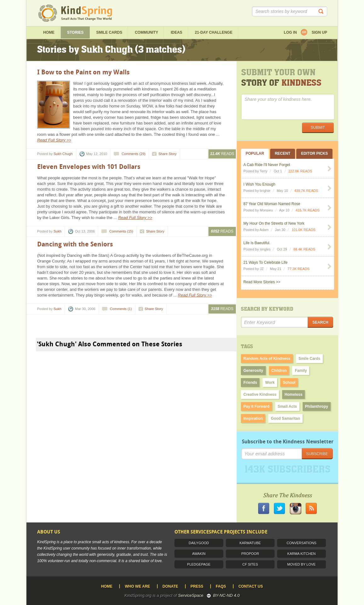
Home (49, 32)
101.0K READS (304, 230)
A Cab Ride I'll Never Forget (267, 165)
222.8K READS (300, 171)
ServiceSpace (191, 595)
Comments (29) (134, 154)
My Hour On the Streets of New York (274, 223)
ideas (176, 32)
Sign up (319, 32)
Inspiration (253, 418)
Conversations (301, 543)
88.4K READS (304, 249)
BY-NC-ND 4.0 (226, 595)
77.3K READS (299, 269)
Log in (290, 32)
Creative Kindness (260, 395)
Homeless (294, 395)
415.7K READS (308, 210)
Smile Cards (109, 32)
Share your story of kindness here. (288, 107)
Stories (75, 32)
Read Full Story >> (54, 140)
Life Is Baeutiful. (257, 243)
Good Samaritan (285, 418)
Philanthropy (317, 406)
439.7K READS (306, 191)
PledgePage (199, 564)
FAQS (221, 586)
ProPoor (250, 554)
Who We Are (137, 586)
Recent (283, 153)
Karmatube (250, 543)
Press (197, 586)
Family (301, 371)
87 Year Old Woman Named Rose (272, 204)
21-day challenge (214, 32)
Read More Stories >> (262, 282)
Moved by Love (301, 564)
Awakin (199, 554)
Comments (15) (121, 231)
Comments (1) (121, 309)
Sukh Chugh (63, 154)
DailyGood (199, 543)
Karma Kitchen (302, 554)
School (289, 383)
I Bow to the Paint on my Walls (83, 72)
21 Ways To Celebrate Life (265, 262)
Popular (255, 153)
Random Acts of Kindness (267, 359)
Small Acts (287, 406)
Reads (222, 154)
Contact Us (251, 586)
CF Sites (250, 564)
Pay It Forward (256, 406)
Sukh (57, 231)
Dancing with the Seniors (75, 244)
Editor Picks (314, 153)
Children (279, 371)
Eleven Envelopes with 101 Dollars (89, 167)
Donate (170, 586)
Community (146, 32)
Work (270, 383)
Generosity (253, 371)
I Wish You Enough (259, 184)
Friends (250, 383)
